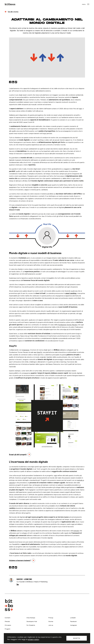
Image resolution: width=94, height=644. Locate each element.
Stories (51, 621)
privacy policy (34, 639)
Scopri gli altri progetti (18, 454)
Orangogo (26, 350)
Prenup (51, 618)
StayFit (39, 352)
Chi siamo (8, 625)
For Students (31, 625)
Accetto (77, 638)
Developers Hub (32, 621)
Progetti (7, 629)
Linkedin (73, 618)
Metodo (7, 621)
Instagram (73, 625)
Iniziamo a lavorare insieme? (20, 560)
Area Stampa (31, 618)
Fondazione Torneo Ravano (68, 325)
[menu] (86, 4)
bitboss (10, 4)
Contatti (8, 618)
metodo (76, 531)
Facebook (73, 621)
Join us (51, 625)
